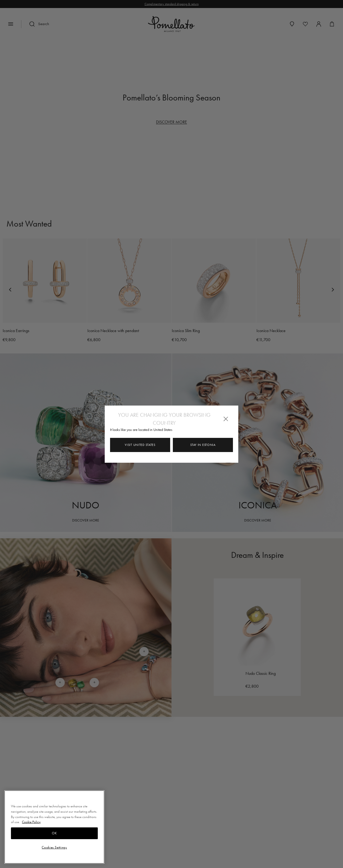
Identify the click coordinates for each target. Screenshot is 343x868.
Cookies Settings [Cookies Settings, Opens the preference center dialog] (54, 847)
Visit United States (140, 445)
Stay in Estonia (203, 445)
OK (54, 833)
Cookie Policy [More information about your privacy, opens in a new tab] (31, 822)
